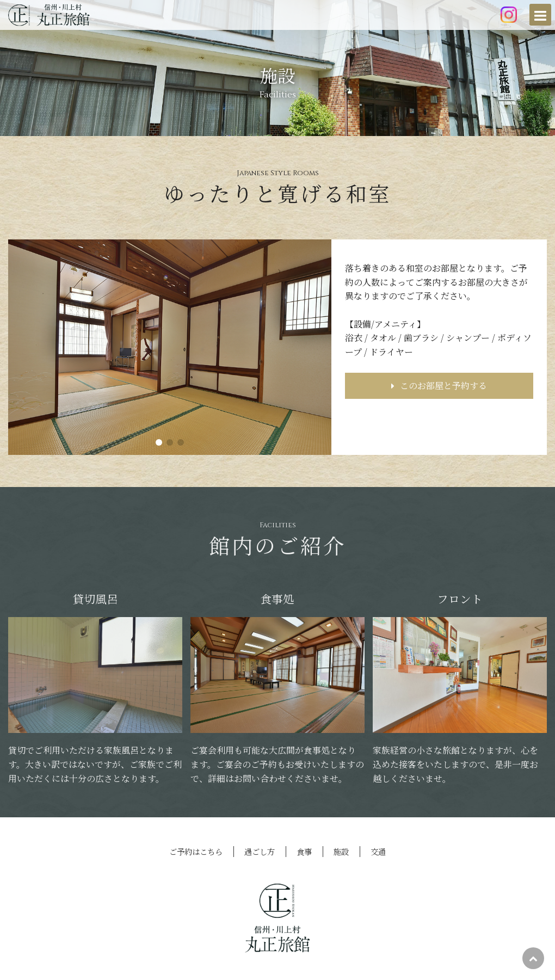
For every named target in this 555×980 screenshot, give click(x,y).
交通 (378, 851)
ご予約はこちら (196, 851)
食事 (304, 851)
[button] (159, 443)
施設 (341, 851)
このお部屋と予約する (439, 386)
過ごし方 (260, 851)
